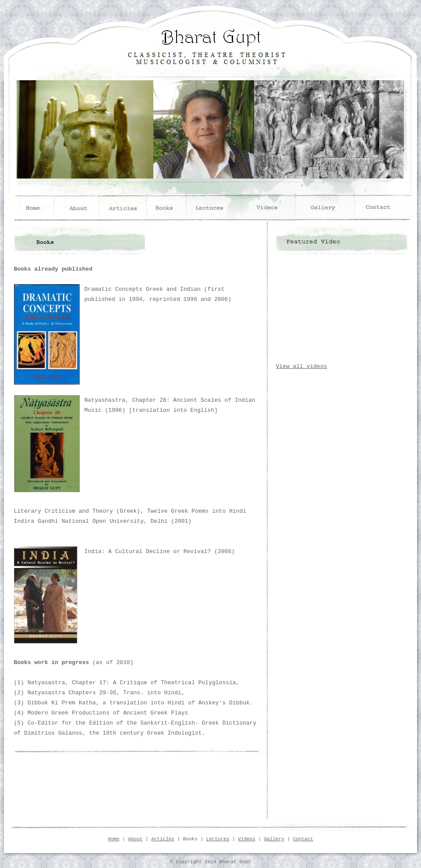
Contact (303, 839)
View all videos (302, 366)
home (35, 207)
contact (382, 207)
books (170, 207)
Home (113, 839)
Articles (163, 839)
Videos (247, 839)
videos (274, 207)
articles (123, 207)
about (79, 207)
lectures (225, 207)
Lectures (218, 839)
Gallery (274, 839)
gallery (325, 207)
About (135, 839)
